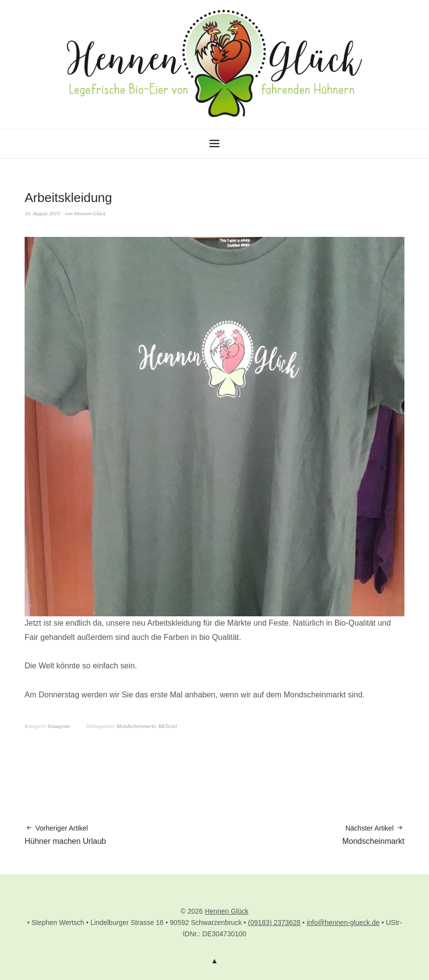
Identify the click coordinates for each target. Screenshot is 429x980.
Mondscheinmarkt (136, 726)
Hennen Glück (227, 911)
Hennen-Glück (90, 213)
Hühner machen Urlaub (65, 834)
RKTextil (168, 726)
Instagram (59, 726)
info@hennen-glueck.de (343, 922)
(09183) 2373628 (274, 922)
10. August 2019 (42, 213)
